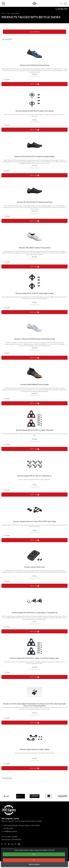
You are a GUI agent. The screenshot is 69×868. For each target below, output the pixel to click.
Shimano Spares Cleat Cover (34, 567)
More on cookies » (34, 864)
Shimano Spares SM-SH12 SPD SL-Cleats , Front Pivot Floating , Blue (34, 658)
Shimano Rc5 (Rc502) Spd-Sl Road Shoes (34, 65)
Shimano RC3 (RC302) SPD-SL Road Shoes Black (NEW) (34, 157)
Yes (34, 854)
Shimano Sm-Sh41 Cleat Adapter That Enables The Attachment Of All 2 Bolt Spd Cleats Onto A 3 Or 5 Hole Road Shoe (34, 705)
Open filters (35, 32)
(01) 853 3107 (62, 9)
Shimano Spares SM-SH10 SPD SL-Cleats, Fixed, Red (35, 430)
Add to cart (34, 84)
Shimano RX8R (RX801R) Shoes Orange (34, 385)
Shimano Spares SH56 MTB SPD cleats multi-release (34, 111)
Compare (7, 79)
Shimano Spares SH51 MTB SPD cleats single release (34, 293)
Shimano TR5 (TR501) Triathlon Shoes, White (35, 248)
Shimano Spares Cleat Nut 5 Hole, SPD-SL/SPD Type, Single (35, 521)
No (34, 860)
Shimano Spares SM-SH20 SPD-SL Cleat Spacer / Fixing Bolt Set (34, 613)
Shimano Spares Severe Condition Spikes (35, 749)
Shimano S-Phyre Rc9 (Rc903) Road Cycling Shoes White (34, 339)
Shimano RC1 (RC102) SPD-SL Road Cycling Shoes (35, 202)
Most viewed (7, 39)
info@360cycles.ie (10, 831)
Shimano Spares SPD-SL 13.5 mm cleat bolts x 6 (35, 476)
